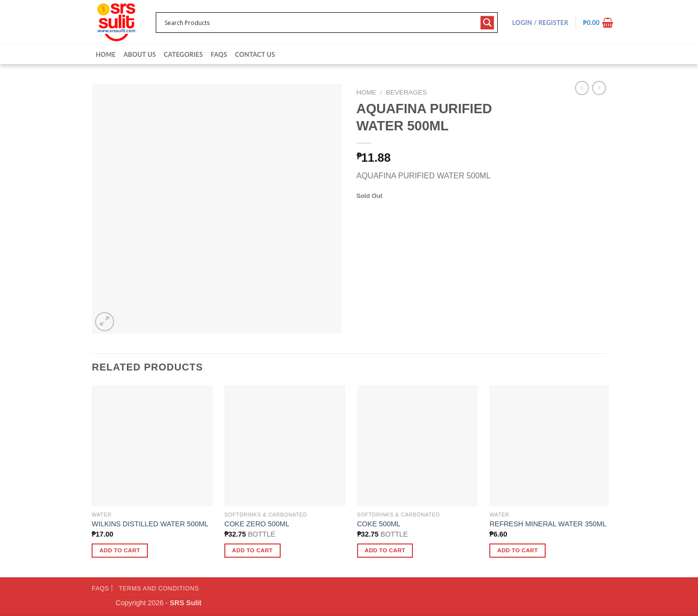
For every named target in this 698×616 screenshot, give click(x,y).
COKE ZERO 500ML (257, 524)
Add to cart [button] (120, 550)
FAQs (219, 54)
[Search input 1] (320, 23)
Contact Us (255, 54)
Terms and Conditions (159, 589)
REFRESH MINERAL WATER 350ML (548, 524)
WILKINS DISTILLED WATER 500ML (150, 524)
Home (106, 54)
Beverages (407, 92)
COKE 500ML (379, 524)
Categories (183, 54)
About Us (140, 54)
